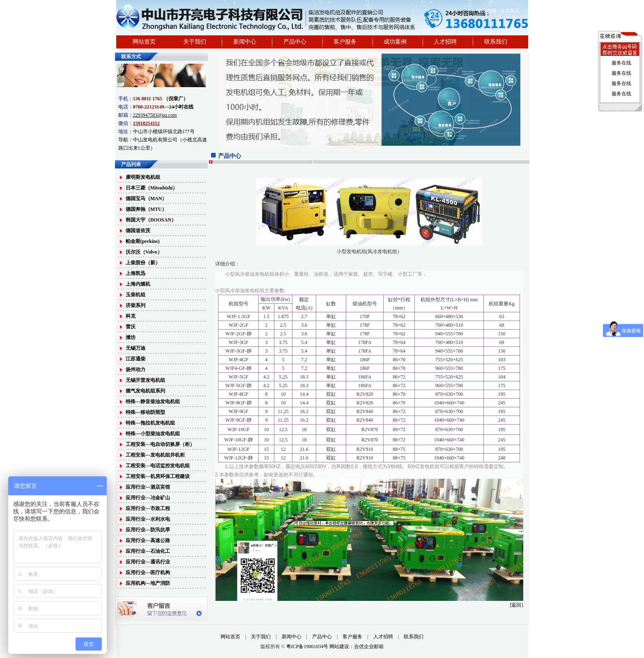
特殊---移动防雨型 (145, 412)
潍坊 (131, 337)
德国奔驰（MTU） (146, 209)
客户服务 (345, 42)
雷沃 (131, 327)
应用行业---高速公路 (148, 540)
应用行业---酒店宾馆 (148, 487)
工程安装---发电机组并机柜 (155, 455)
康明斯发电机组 (143, 177)
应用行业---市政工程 (148, 508)
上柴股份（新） (143, 263)
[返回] (517, 605)
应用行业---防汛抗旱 (148, 530)
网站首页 (144, 42)
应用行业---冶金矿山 (148, 498)
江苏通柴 (136, 359)
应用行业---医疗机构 (148, 573)
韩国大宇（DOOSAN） (151, 220)
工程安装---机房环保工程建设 (158, 476)
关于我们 (195, 42)
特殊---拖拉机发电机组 (150, 423)
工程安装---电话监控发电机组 (158, 466)
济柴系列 (136, 305)
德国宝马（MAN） (146, 199)
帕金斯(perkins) (143, 241)
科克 (131, 316)
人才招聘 (445, 42)
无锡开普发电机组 (145, 380)
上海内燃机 (138, 284)
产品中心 (295, 42)
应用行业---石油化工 (148, 551)
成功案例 (395, 42)
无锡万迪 (136, 348)
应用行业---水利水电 (148, 519)
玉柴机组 (136, 295)
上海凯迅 (136, 273)
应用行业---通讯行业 (148, 562)
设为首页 (510, 11)
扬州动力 (136, 369)
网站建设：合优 (347, 646)
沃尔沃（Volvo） (144, 252)
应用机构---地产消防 (148, 583)
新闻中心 (245, 42)
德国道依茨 (138, 231)
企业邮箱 (374, 646)
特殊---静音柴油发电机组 (153, 402)
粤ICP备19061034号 (308, 646)
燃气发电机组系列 (145, 391)
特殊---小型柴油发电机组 (153, 434)
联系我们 (496, 42)
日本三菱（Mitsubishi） (152, 188)
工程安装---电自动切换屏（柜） (160, 444)
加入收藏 (487, 11)
